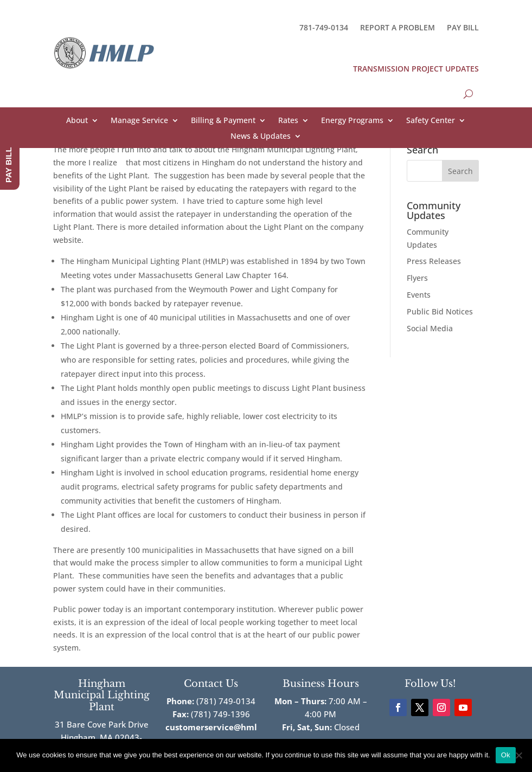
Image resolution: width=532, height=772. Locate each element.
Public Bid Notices (440, 311)
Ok (506, 755)
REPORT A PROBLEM (398, 27)
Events (419, 295)
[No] (518, 755)
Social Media (430, 328)
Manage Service (139, 121)
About (77, 121)
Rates (288, 121)
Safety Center (431, 121)
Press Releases (434, 261)
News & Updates (261, 137)
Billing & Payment (223, 121)
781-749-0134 (324, 27)
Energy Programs (352, 121)
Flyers (417, 278)
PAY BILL (463, 27)
